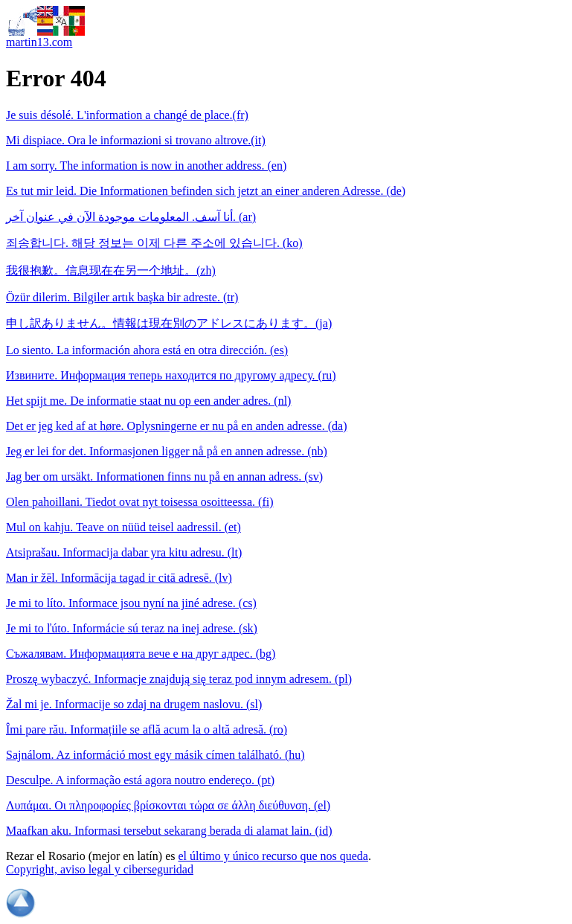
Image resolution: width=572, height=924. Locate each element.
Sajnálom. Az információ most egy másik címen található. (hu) (155, 755)
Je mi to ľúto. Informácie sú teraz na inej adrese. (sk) (132, 628)
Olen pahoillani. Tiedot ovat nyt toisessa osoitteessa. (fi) (140, 502)
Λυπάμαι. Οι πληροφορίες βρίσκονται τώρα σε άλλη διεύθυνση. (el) (168, 805)
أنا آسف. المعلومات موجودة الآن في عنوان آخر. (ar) (131, 217)
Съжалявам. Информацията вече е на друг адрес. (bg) (141, 654)
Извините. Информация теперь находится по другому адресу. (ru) (171, 375)
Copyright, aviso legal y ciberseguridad (100, 869)
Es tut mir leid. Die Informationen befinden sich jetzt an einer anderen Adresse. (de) (206, 191)
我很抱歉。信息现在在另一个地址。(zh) (111, 270)
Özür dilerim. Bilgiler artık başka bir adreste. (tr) (122, 297)
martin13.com (39, 42)
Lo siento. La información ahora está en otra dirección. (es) (147, 350)
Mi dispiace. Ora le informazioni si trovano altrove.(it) (136, 140)
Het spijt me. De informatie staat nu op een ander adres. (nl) (148, 401)
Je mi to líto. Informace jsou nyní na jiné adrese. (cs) (131, 603)
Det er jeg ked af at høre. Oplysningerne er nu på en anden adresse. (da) (176, 426)
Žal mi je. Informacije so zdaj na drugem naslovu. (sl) (134, 704)
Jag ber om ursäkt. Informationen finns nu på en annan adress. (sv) (164, 477)
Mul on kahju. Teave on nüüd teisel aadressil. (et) (123, 527)
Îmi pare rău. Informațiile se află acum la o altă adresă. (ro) (147, 729)
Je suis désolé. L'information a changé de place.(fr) (127, 115)
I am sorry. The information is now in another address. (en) (146, 166)
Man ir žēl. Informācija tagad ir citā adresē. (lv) (119, 578)
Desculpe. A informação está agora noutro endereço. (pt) (140, 780)
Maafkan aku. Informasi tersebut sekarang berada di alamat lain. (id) (169, 831)
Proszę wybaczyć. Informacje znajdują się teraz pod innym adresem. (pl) (179, 679)
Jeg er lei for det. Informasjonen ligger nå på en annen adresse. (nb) (167, 451)
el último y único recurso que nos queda (273, 856)
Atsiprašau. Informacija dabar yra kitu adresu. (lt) (124, 552)
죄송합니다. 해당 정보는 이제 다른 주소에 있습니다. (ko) (154, 243)
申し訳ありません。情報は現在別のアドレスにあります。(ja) (169, 323)
